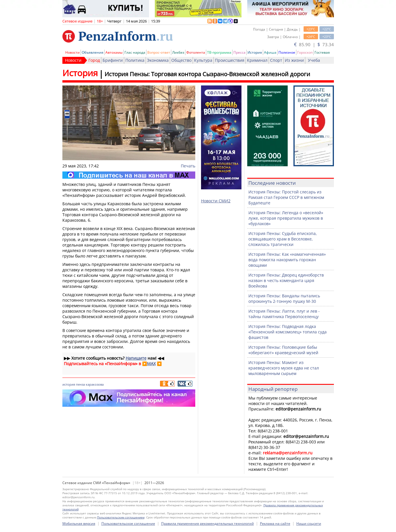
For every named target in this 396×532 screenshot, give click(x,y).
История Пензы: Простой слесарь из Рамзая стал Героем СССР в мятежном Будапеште (286, 197)
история (69, 384)
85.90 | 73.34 (314, 44)
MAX (151, 364)
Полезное (287, 52)
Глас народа (135, 52)
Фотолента (196, 52)
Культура (203, 60)
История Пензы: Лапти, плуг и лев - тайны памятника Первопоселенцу (284, 314)
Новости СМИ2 (216, 201)
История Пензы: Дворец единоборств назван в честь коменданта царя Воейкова (286, 280)
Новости (72, 52)
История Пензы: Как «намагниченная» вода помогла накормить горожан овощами (287, 260)
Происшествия (230, 60)
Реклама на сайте (275, 523)
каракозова (95, 384)
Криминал (257, 60)
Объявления (93, 52)
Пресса (239, 52)
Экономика (158, 60)
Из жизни (294, 60)
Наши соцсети (309, 523)
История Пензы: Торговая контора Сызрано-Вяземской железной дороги (207, 74)
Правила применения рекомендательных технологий (208, 523)
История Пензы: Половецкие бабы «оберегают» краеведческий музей (283, 350)
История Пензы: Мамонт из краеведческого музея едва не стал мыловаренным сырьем (284, 368)
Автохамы (114, 52)
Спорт (276, 60)
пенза (80, 384)
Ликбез (178, 52)
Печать (188, 166)
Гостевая (322, 52)
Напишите (136, 358)
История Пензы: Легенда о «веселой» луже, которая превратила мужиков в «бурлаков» (286, 218)
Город (94, 60)
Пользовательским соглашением (121, 517)
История (255, 52)
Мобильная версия (79, 523)
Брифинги (113, 60)
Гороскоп (305, 52)
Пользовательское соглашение (128, 523)
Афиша (270, 52)
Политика (135, 60)
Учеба (314, 60)
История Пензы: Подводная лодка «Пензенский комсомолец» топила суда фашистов (288, 332)
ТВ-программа (219, 52)
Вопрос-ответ (159, 52)
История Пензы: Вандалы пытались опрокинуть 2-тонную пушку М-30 (284, 298)
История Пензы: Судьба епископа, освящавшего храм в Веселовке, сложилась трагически (283, 239)
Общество (181, 60)
